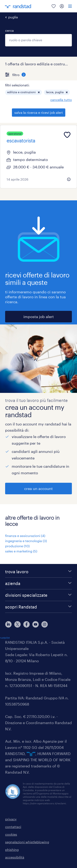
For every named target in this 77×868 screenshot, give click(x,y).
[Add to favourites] (67, 135)
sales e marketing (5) (21, 551)
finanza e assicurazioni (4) (25, 536)
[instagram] (45, 624)
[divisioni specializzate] (38, 595)
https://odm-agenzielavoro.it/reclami (44, 803)
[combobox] (38, 40)
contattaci (13, 827)
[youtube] (36, 624)
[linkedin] (8, 624)
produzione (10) (17, 546)
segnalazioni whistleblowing (27, 842)
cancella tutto (61, 100)
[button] (39, 92)
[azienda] (38, 583)
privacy (11, 819)
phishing (12, 850)
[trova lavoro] (38, 572)
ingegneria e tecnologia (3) (26, 541)
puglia (13, 17)
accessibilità (15, 857)
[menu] (70, 6)
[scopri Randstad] (38, 607)
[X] (17, 624)
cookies (11, 834)
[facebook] (26, 624)
